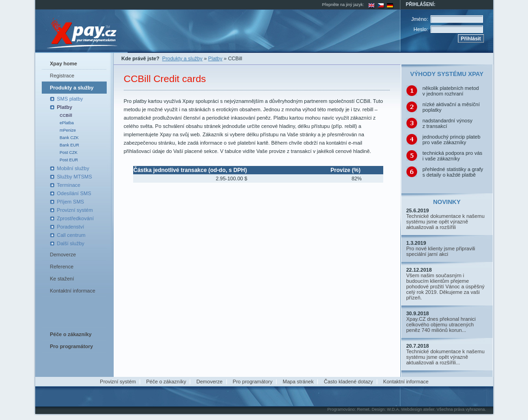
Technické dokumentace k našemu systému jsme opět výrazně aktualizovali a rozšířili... (446, 357)
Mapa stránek (298, 382)
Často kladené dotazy (348, 382)
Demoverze (63, 255)
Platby (65, 107)
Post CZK (69, 153)
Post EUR (69, 160)
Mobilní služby (73, 168)
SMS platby (70, 99)
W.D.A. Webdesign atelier (411, 409)
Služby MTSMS (75, 177)
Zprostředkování (75, 218)
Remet (363, 409)
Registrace (62, 76)
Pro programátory (253, 382)
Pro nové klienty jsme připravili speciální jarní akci (441, 251)
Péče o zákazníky (166, 382)
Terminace (69, 185)
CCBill (66, 115)
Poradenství (71, 227)
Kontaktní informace (73, 291)
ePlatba (67, 123)
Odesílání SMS (74, 193)
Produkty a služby (72, 88)
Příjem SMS (71, 202)
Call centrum (71, 235)
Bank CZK (69, 138)
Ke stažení (62, 279)
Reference (62, 267)
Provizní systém (75, 210)
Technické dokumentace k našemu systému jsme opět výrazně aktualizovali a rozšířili (446, 222)
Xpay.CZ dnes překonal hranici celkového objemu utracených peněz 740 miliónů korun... (441, 325)
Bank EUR (70, 145)
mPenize (68, 130)
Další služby (71, 243)
